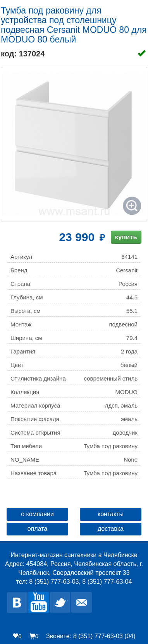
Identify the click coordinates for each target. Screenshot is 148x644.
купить (126, 237)
